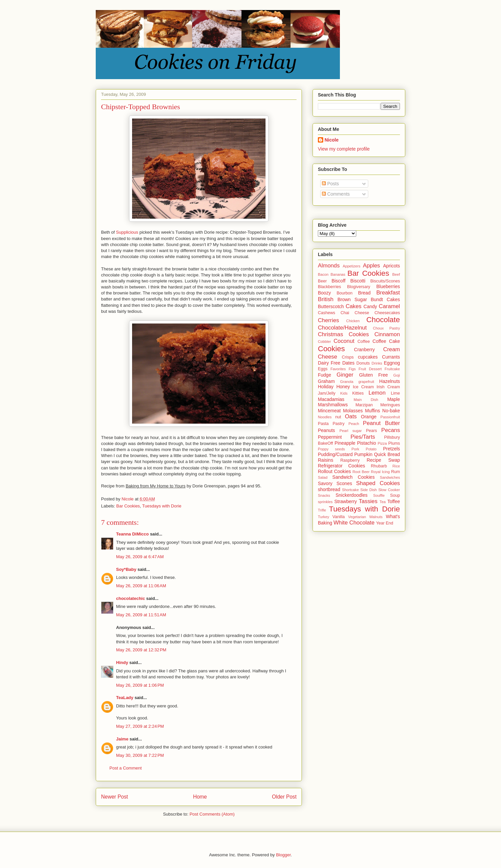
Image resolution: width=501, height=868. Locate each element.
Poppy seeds (331, 449)
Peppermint (330, 437)
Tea (383, 502)
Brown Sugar (352, 299)
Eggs (323, 369)
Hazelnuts (390, 381)
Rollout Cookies (334, 471)
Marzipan (364, 405)
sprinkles (325, 502)
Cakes (354, 306)
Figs (352, 369)
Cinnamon (387, 334)
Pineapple (345, 443)
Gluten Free (373, 375)
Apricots (391, 266)
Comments (336, 194)
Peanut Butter (381, 423)
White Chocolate (354, 523)
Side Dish (368, 490)
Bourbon (345, 293)
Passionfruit (390, 417)
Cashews (327, 313)
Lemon (377, 393)
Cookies (331, 349)
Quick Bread (387, 454)
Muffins (372, 411)
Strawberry (346, 501)
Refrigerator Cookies (342, 466)
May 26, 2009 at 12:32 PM (141, 650)
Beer (322, 281)
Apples (371, 266)
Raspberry (350, 460)
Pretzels (391, 449)
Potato (371, 449)
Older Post (284, 797)
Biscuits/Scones (385, 281)
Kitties (358, 393)
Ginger (345, 375)
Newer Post (115, 797)
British (326, 299)
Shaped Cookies (378, 483)
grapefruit (366, 382)
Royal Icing (380, 472)
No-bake (391, 411)
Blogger (283, 855)
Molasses (353, 411)
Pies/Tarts (363, 437)
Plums (394, 443)
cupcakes (368, 357)
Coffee (364, 342)
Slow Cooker (389, 490)
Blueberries (388, 286)
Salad (323, 477)
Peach (354, 424)
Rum (395, 472)
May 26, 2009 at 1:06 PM (140, 685)
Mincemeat (329, 411)
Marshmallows (333, 405)
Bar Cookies (128, 506)
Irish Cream (388, 387)
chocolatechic (131, 598)
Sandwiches (390, 477)
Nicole (332, 140)
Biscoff (339, 281)
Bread (364, 293)
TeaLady (125, 698)
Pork (355, 449)
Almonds (329, 266)
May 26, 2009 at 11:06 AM (141, 586)
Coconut (344, 341)
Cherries (328, 320)
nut (338, 417)
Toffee (394, 501)
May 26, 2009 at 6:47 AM (140, 557)
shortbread (329, 489)
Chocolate (383, 320)
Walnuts (376, 517)
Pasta (323, 424)
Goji (397, 375)
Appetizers (351, 266)
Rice (396, 466)
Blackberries (329, 287)
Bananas (338, 274)
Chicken (353, 321)
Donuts (363, 363)
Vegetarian (357, 517)
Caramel (389, 306)
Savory (325, 483)
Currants (391, 357)
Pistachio (366, 443)
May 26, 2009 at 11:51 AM (141, 615)
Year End (385, 523)
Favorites (338, 369)
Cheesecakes (387, 313)
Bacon (323, 274)
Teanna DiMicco (132, 534)
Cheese (362, 313)
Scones (344, 483)
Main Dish (366, 400)
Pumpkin (363, 454)
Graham (326, 381)
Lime (395, 393)
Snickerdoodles (352, 495)
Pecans (391, 430)
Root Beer (361, 472)
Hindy (122, 663)
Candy (370, 306)
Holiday (326, 387)
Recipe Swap (383, 460)
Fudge (325, 375)
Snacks (324, 495)
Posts (330, 184)
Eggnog (392, 363)
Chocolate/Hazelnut (342, 328)
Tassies (368, 501)
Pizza (382, 443)
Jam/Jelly (327, 393)
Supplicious (127, 232)
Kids (344, 393)
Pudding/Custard (335, 454)
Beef (396, 274)
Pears (371, 431)
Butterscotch (331, 306)
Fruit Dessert (370, 369)
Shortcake (350, 490)
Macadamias (331, 399)
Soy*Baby (126, 569)
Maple (394, 399)
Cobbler (324, 342)
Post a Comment (126, 768)
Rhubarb (379, 466)
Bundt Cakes (385, 299)
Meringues (390, 405)
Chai (345, 313)
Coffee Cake (386, 341)
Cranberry (364, 350)
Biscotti (358, 281)
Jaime (122, 739)
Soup (395, 495)
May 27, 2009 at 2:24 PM (140, 726)
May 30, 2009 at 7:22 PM (140, 755)
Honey (343, 387)
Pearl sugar (351, 431)
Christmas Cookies (343, 334)
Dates (348, 363)
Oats (351, 416)
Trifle (322, 510)
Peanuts (326, 430)
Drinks (377, 363)
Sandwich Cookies (353, 477)
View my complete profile (344, 149)
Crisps (348, 357)
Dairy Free (329, 363)
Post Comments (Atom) (212, 814)
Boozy (324, 293)
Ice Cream (363, 387)
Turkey (324, 517)
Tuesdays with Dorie (162, 506)
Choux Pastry (386, 328)
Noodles (325, 417)
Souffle (379, 495)
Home (200, 797)
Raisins (326, 460)
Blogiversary (359, 287)
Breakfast (388, 293)
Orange (369, 417)
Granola (347, 382)
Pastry (339, 424)
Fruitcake (392, 369)
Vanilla (339, 517)
